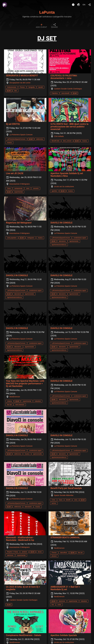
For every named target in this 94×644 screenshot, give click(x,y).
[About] (73, 5)
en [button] (84, 5)
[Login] (89, 5)
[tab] (41, 26)
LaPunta (47, 12)
